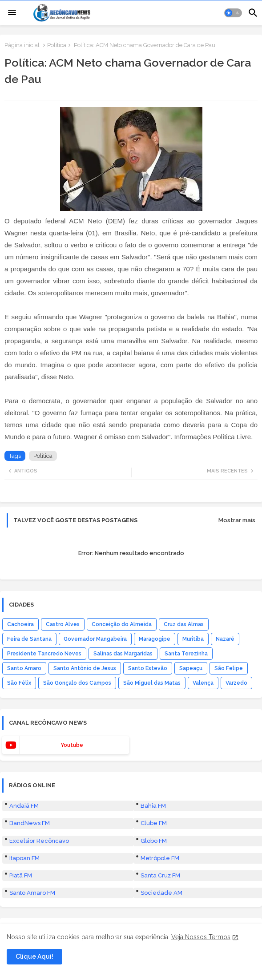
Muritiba (193, 639)
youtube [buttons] (72, 745)
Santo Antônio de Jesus (85, 668)
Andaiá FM (24, 806)
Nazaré (225, 639)
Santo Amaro (24, 668)
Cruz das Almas (184, 624)
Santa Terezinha (186, 654)
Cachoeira (20, 624)
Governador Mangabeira (95, 639)
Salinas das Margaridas (123, 654)
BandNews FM (30, 823)
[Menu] (12, 13)
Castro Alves (63, 624)
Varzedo (236, 683)
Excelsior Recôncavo (39, 841)
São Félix (19, 683)
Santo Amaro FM (32, 893)
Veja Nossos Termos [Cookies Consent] (201, 937)
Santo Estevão (148, 668)
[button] (233, 13)
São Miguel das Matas (152, 683)
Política (57, 45)
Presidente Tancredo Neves (44, 654)
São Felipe (229, 668)
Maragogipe (155, 639)
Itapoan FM (24, 858)
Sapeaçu (191, 668)
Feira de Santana (29, 639)
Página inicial (22, 45)
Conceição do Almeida (122, 624)
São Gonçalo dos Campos (77, 683)
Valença (203, 683)
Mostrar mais (237, 520)
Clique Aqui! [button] (34, 956)
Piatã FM (21, 875)
